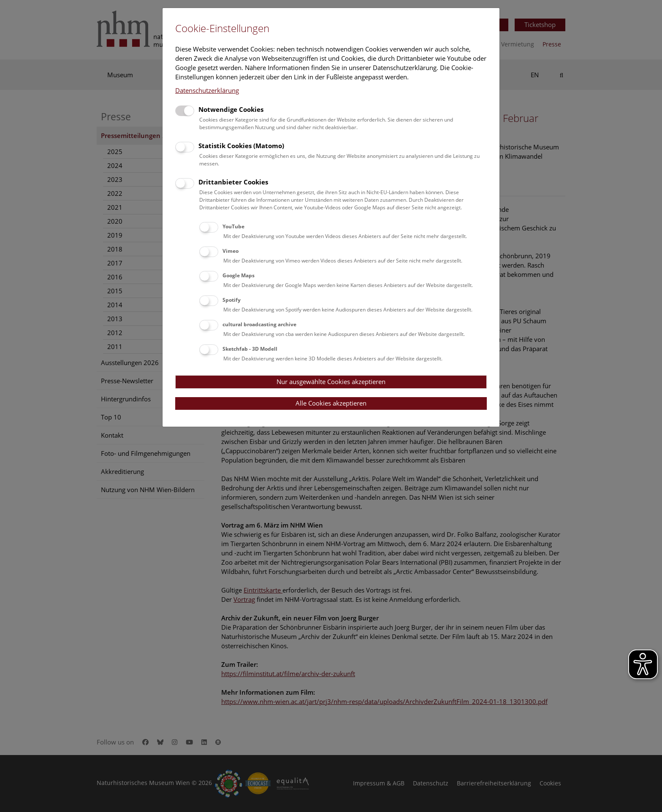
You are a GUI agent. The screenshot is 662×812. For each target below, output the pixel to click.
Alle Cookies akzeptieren (331, 403)
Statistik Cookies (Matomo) (241, 146)
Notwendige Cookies (231, 109)
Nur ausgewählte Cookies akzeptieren (331, 382)
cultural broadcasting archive (259, 324)
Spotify (232, 300)
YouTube (233, 226)
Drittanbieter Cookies (233, 182)
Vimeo (231, 251)
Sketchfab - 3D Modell (250, 349)
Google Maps (239, 275)
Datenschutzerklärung (207, 90)
